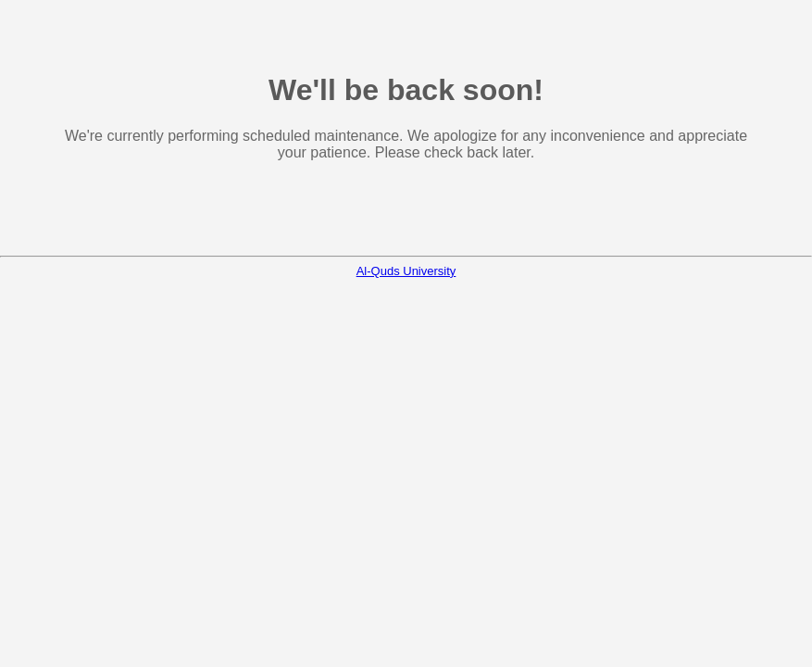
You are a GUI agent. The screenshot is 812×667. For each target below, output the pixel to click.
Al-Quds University (406, 271)
